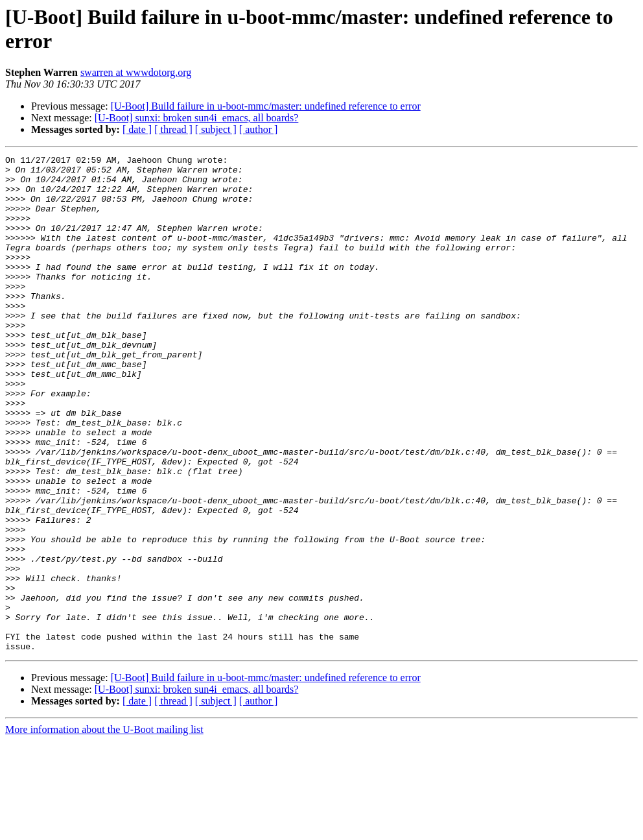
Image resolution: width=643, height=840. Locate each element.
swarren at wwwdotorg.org (136, 72)
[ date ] (137, 129)
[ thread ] (173, 129)
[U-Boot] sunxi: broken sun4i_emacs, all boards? (197, 118)
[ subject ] (216, 129)
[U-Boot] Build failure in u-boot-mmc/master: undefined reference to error (266, 106)
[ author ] (259, 129)
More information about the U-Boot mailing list (104, 829)
